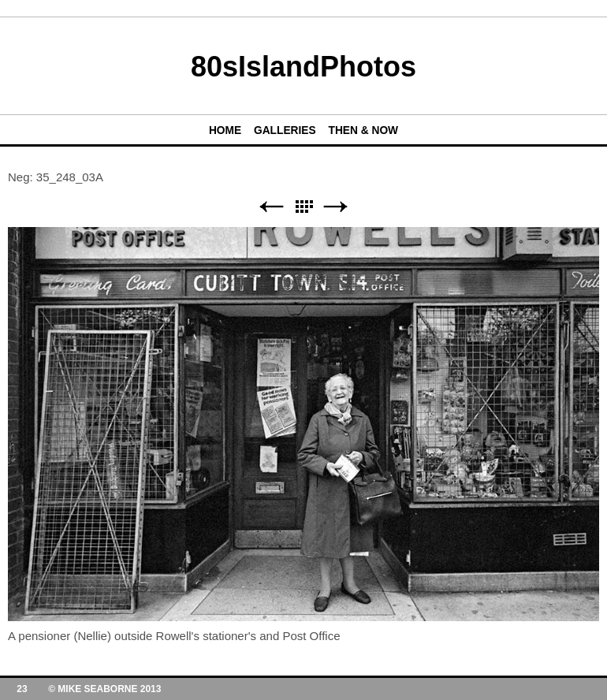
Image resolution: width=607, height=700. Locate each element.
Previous (271, 207)
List (303, 207)
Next (336, 207)
